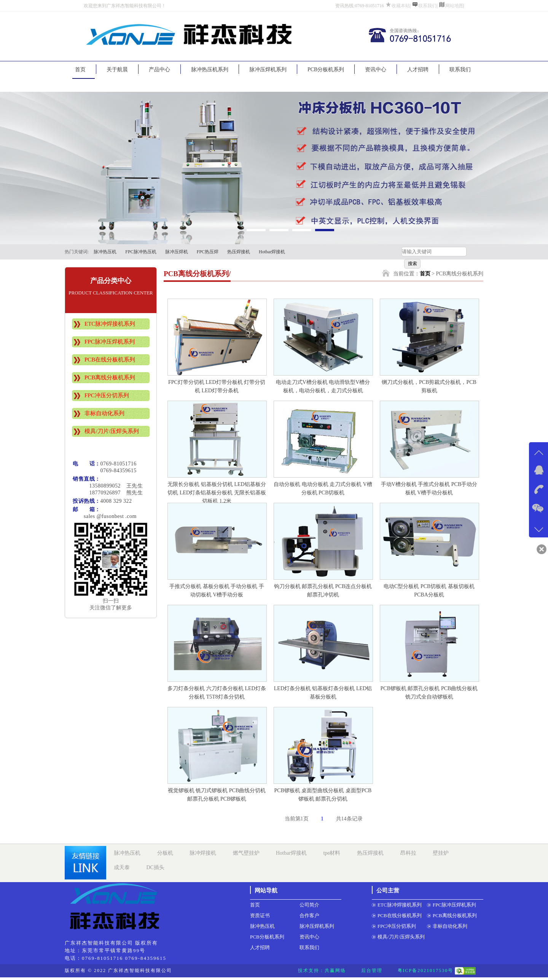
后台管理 (372, 970)
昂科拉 (408, 853)
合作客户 (309, 915)
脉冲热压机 (105, 252)
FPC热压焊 (208, 252)
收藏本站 (401, 6)
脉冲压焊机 (177, 252)
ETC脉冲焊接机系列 (110, 324)
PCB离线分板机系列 (110, 377)
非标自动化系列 (104, 413)
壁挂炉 (441, 853)
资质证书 (260, 915)
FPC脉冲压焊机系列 (110, 342)
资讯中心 (376, 70)
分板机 (165, 853)
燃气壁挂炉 (246, 853)
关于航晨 (117, 70)
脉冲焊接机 (203, 853)
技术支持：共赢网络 (322, 970)
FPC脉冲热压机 (141, 252)
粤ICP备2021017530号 (426, 970)
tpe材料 (332, 853)
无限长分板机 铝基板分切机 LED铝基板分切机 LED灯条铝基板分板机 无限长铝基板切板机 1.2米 (217, 493)
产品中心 (159, 70)
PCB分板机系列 (326, 70)
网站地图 (454, 6)
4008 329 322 (116, 501)
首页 (80, 70)
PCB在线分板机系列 (110, 360)
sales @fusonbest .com (105, 516)
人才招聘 (418, 70)
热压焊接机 (239, 252)
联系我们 (427, 6)
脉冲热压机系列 (210, 70)
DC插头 (155, 867)
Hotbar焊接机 (272, 252)
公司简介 (309, 905)
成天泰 (122, 867)
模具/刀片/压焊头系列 (112, 431)
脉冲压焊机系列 (268, 70)
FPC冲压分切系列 (107, 395)
